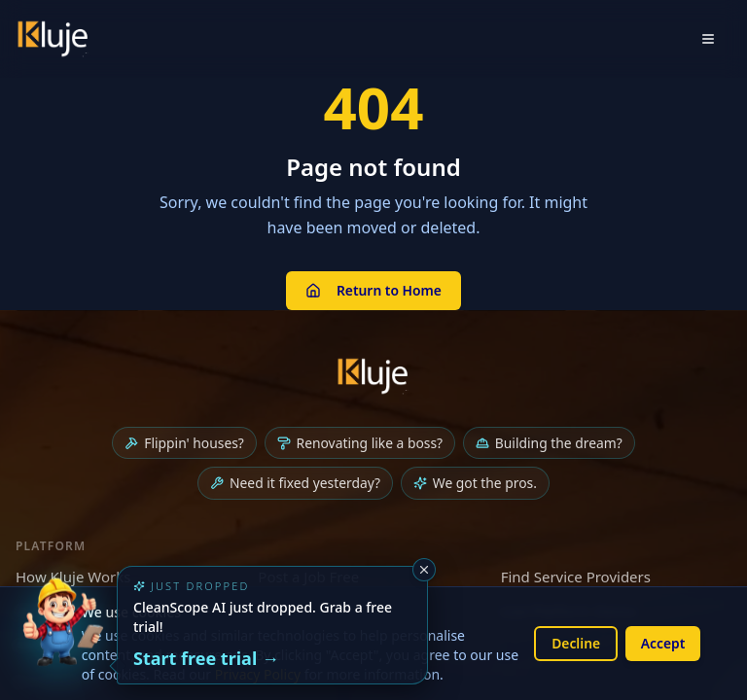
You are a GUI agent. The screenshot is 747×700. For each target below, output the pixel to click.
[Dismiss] (424, 570)
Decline (574, 643)
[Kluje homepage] (373, 376)
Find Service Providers (576, 577)
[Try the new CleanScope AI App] (62, 638)
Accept (662, 643)
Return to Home (373, 290)
